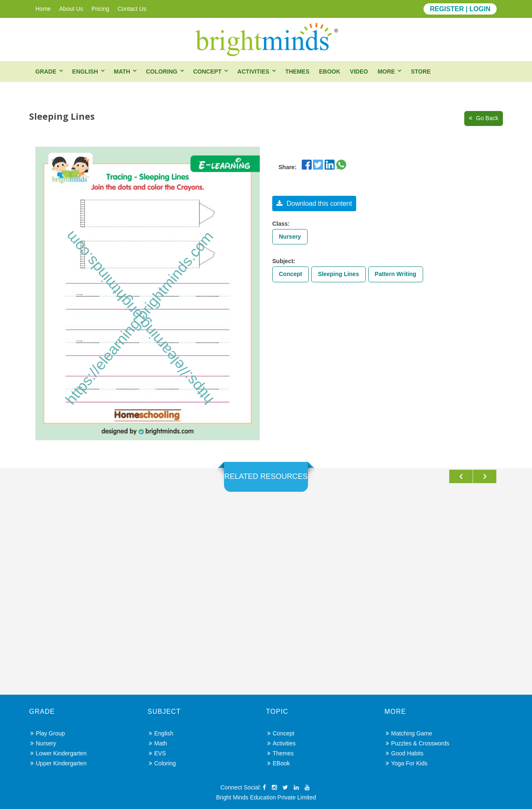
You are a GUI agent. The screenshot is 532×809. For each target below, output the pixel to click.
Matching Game (409, 733)
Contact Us (132, 9)
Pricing (100, 9)
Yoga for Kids (406, 763)
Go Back (484, 118)
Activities (253, 72)
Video (359, 72)
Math (122, 72)
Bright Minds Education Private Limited (266, 797)
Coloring (161, 72)
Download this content (314, 203)
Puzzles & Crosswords (417, 743)
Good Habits (405, 753)
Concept (207, 72)
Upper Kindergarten (58, 763)
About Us (71, 9)
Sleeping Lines (339, 274)
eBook (329, 72)
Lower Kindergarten (58, 753)
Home (43, 9)
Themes (297, 72)
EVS (157, 753)
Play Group (48, 733)
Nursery (290, 237)
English (85, 72)
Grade (46, 72)
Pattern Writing (396, 274)
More (386, 72)
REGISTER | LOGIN (460, 9)
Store (421, 72)
